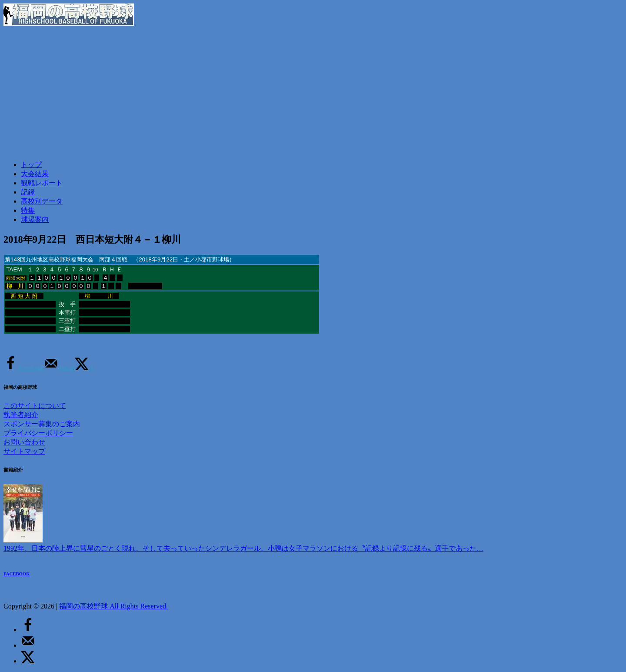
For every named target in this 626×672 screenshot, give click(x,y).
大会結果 (35, 174)
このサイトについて (35, 406)
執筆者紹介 (21, 415)
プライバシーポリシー (38, 433)
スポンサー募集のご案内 (42, 424)
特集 (28, 210)
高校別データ (42, 201)
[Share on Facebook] (24, 368)
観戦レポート (42, 183)
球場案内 (35, 219)
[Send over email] (59, 368)
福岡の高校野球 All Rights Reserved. (113, 606)
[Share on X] (85, 368)
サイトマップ (24, 451)
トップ (31, 165)
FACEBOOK (17, 574)
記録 (28, 192)
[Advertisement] (313, 93)
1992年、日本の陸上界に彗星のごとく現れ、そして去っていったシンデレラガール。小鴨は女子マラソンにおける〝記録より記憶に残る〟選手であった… (243, 548)
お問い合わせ (24, 442)
